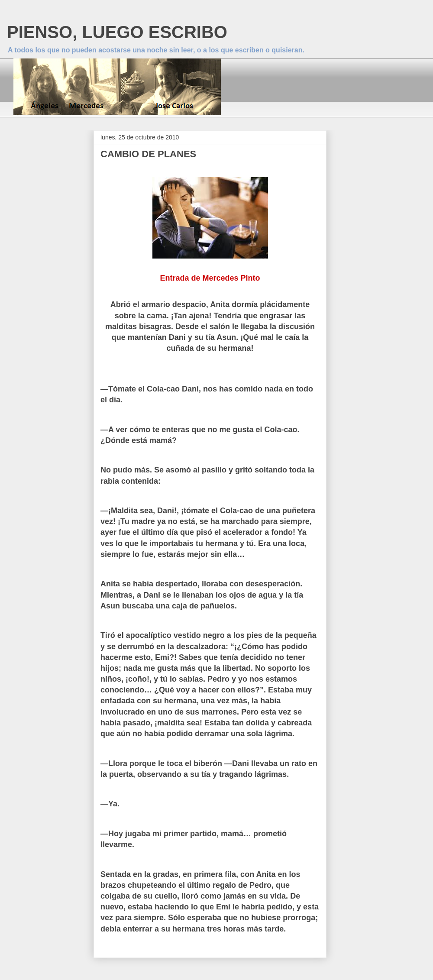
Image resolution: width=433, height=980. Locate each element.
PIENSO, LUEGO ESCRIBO (117, 32)
